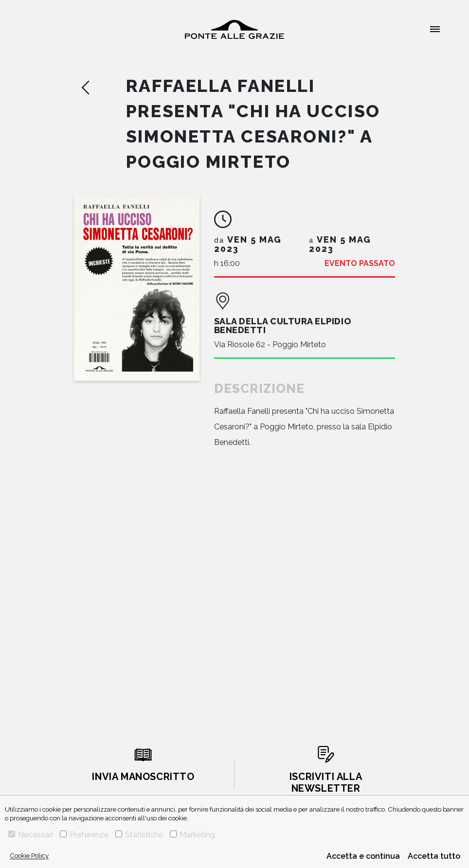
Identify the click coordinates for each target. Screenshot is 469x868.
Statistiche (139, 835)
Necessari (31, 835)
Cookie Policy (29, 855)
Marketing (192, 835)
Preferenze (84, 835)
